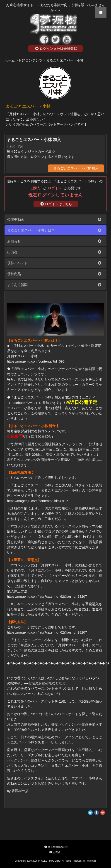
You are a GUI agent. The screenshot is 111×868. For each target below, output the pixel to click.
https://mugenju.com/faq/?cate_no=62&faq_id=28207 (47, 596)
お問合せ (56, 852)
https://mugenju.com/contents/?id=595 (36, 361)
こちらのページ (19, 478)
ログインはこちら (56, 204)
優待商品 (14, 274)
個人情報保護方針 (56, 847)
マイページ (60, 576)
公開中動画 (16, 219)
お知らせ (14, 241)
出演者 (12, 252)
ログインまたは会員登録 (56, 48)
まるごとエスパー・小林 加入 (76, 168)
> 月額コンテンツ (29, 60)
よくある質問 (17, 285)
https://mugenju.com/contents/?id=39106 (38, 501)
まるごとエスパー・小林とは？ (31, 230)
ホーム (10, 60)
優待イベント (17, 263)
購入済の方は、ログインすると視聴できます (41, 157)
